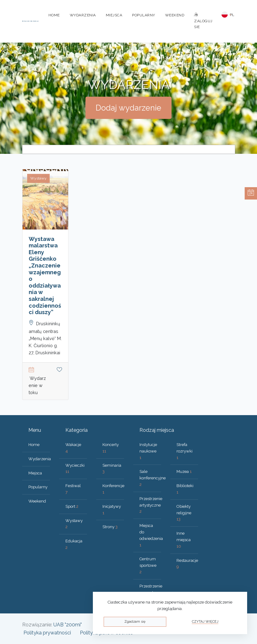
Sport (72, 506)
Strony (110, 527)
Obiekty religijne (184, 513)
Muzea (184, 471)
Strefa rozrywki (184, 451)
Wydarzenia (83, 15)
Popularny (144, 15)
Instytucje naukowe (148, 451)
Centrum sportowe (148, 565)
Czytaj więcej (205, 622)
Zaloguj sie (203, 21)
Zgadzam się (135, 622)
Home (54, 15)
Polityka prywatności (47, 633)
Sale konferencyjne (153, 478)
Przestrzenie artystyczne (151, 505)
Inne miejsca (184, 540)
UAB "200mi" (68, 625)
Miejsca (114, 15)
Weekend (175, 15)
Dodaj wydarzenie (128, 108)
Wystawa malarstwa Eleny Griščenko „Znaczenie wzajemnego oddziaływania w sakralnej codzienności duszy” (45, 276)
